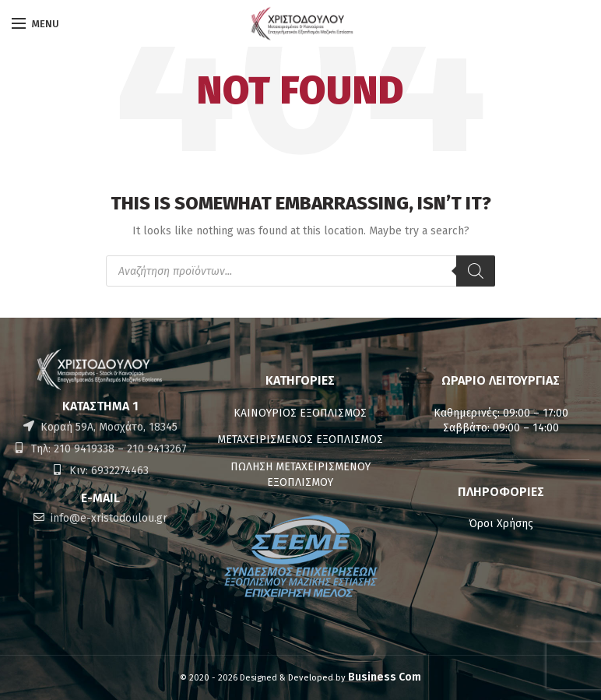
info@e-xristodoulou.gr (107, 518)
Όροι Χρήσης (501, 524)
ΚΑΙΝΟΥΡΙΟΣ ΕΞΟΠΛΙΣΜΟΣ (300, 413)
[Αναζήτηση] (476, 271)
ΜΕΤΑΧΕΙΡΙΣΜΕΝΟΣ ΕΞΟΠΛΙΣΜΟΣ (300, 440)
